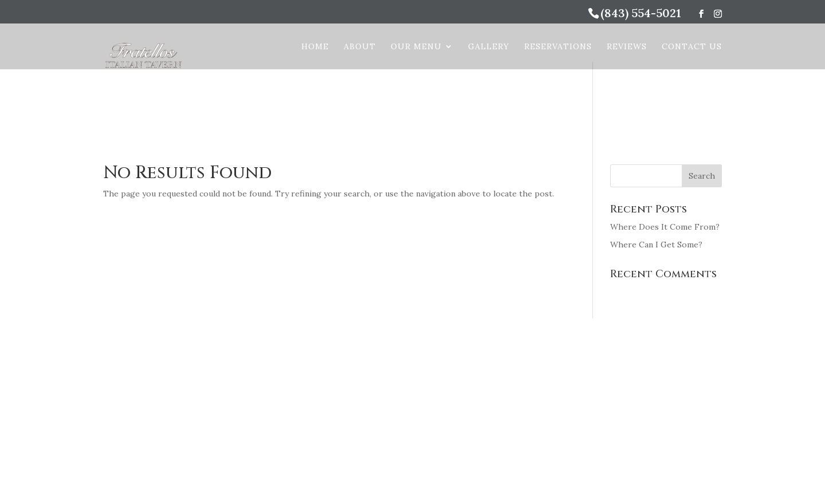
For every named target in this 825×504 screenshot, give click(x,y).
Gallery (489, 47)
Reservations (558, 47)
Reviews (627, 47)
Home (315, 47)
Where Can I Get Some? (656, 245)
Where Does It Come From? (665, 227)
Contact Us (692, 47)
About (360, 47)
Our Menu (416, 47)
